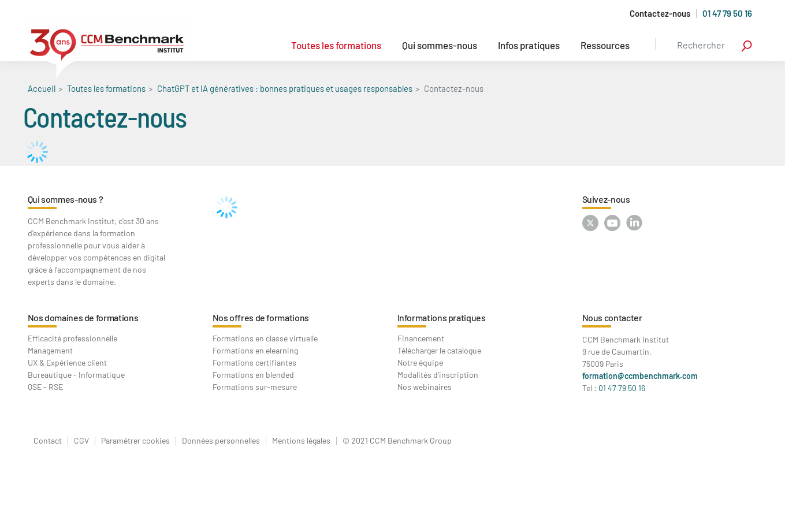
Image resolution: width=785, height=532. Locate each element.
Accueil (42, 88)
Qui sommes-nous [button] (440, 45)
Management (50, 350)
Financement (421, 338)
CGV (81, 441)
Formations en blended (253, 375)
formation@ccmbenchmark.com (640, 376)
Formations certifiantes (254, 362)
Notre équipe (420, 362)
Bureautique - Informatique (76, 375)
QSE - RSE (45, 387)
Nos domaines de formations (83, 317)
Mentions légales (301, 441)
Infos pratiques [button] (529, 45)
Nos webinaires (425, 387)
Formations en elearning (255, 350)
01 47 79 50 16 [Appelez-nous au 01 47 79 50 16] (727, 13)
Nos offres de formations (261, 317)
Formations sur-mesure (255, 387)
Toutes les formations (336, 45)
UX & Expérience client (67, 362)
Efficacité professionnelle (72, 338)
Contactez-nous (660, 14)
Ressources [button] (605, 45)
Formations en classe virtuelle (265, 338)
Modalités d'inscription (438, 375)
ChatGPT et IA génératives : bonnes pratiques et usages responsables (285, 88)
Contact (48, 441)
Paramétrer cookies (135, 441)
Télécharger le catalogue (439, 350)
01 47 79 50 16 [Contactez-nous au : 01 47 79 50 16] (622, 388)
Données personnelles (221, 441)
